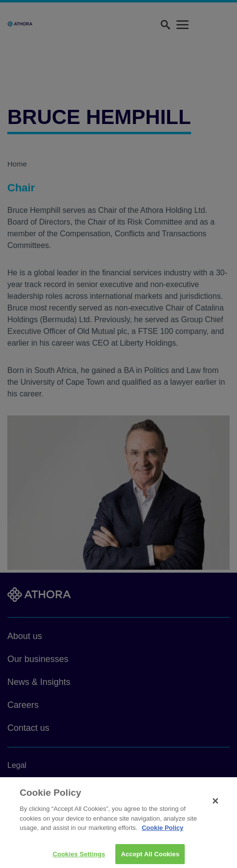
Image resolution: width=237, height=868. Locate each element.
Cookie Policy (162, 831)
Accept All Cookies (150, 857)
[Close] (215, 804)
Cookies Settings (79, 857)
